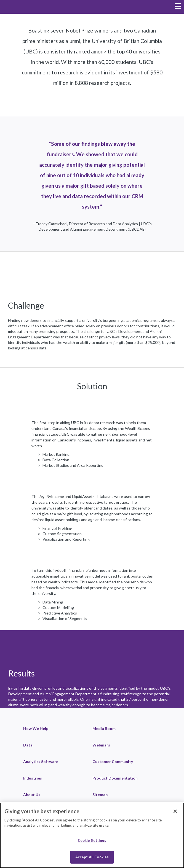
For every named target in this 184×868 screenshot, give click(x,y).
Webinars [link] (101, 745)
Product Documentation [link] (115, 778)
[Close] (175, 811)
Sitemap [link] (100, 795)
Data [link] (28, 745)
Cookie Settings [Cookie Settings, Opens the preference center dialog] (92, 840)
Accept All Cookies (92, 857)
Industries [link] (33, 778)
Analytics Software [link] (41, 761)
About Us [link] (32, 795)
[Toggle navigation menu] (178, 7)
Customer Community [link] (113, 761)
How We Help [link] (36, 728)
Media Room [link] (104, 728)
